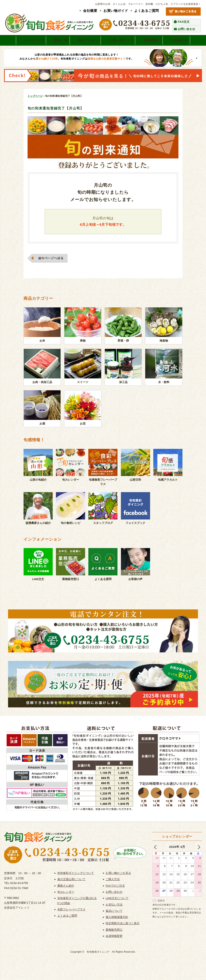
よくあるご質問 (147, 11)
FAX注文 (184, 22)
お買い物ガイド (116, 11)
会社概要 (90, 11)
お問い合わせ (187, 29)
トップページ (35, 106)
